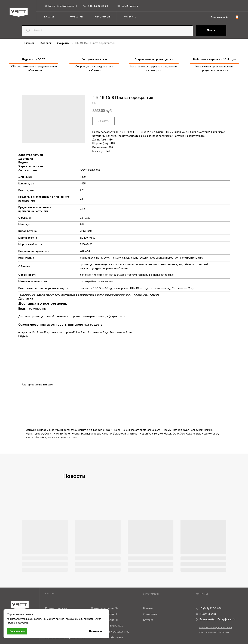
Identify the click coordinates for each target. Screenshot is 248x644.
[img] (85, 6)
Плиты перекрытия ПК (105, 609)
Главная (29, 43)
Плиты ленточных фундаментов (110, 632)
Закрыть (63, 43)
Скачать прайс (219, 17)
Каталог (46, 43)
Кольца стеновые (56, 609)
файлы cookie (33, 619)
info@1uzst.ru (130, 6)
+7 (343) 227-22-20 (97, 6)
